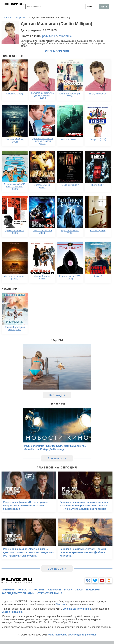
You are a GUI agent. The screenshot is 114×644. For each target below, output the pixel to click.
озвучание (65, 36)
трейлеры (8, 590)
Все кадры (57, 395)
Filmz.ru (60, 604)
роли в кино (50, 36)
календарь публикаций (18, 593)
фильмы (39, 590)
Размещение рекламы (83, 635)
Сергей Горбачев (12, 612)
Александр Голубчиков (77, 609)
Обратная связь (58, 635)
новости (25, 590)
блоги (68, 590)
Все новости (57, 458)
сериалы (55, 590)
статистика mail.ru (51, 593)
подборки (93, 590)
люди (79, 590)
